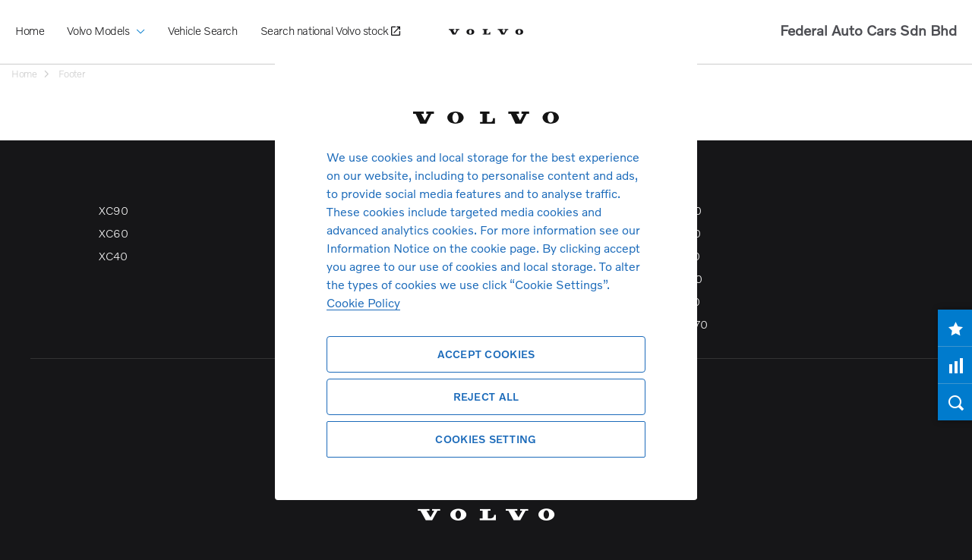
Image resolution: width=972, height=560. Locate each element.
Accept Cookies (486, 354)
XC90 (113, 210)
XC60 (113, 233)
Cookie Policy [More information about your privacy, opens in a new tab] (363, 302)
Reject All (486, 396)
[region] (486, 280)
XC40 (113, 256)
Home (30, 30)
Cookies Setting (486, 439)
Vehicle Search (202, 30)
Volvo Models (106, 19)
